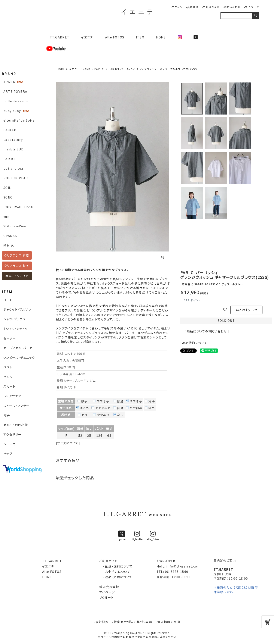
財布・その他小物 (16, 425)
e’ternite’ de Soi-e (19, 120)
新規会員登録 (109, 587)
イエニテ (87, 37)
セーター (10, 338)
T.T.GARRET (58, 37)
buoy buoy (12, 111)
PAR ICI (10, 159)
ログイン (177, 7)
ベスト (8, 367)
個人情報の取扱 (169, 622)
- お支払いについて (115, 572)
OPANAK (10, 236)
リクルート (107, 597)
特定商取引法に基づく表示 (133, 622)
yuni (7, 216)
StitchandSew (15, 226)
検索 (255, 16)
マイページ (252, 7)
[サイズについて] (68, 443)
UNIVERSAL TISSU (18, 207)
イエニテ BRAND (80, 69)
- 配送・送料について (116, 566)
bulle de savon (16, 101)
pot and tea (13, 168)
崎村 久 (9, 245)
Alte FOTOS (115, 37)
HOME (161, 37)
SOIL (7, 188)
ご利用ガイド (211, 7)
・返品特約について (194, 343)
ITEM (140, 37)
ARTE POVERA (15, 91)
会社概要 (102, 622)
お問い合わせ (232, 7)
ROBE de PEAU (16, 178)
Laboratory (13, 140)
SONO (8, 197)
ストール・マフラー (16, 406)
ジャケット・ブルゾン (17, 309)
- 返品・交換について (116, 577)
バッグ (8, 454)
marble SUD (13, 149)
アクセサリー (12, 434)
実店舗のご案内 (225, 560)
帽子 (7, 415)
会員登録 (193, 7)
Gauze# (10, 130)
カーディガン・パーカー (20, 348)
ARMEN (9, 82)
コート (8, 300)
